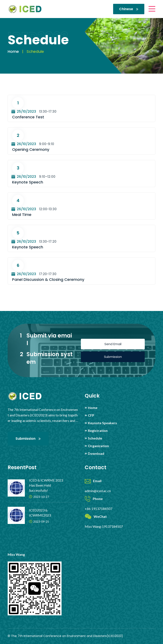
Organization (98, 446)
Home (13, 51)
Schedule (95, 438)
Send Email (113, 344)
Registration (98, 431)
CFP (91, 415)
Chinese (129, 9)
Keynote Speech (28, 182)
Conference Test (28, 117)
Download (96, 454)
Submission (113, 357)
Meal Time (22, 215)
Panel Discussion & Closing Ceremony (48, 279)
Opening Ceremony (31, 149)
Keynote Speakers (102, 423)
